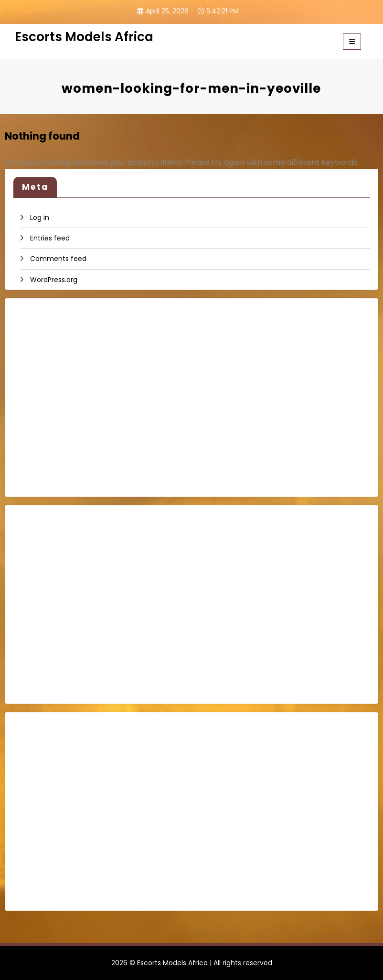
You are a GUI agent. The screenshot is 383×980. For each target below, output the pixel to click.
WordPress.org (54, 280)
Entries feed (50, 238)
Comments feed (58, 259)
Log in (40, 218)
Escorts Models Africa (84, 37)
